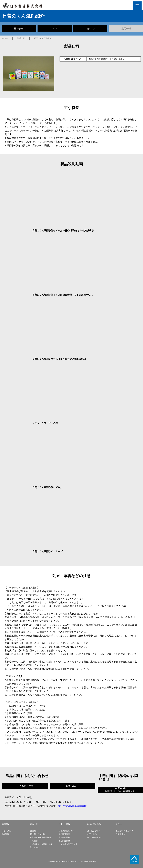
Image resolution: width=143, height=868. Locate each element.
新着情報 (5, 824)
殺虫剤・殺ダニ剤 (38, 834)
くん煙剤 (34, 841)
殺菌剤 (33, 831)
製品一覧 (21, 38)
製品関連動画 (64, 834)
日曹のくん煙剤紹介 (43, 38)
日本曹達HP (121, 834)
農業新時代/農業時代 (125, 831)
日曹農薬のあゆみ (66, 831)
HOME (5, 38)
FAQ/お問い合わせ (95, 824)
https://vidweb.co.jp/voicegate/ (72, 806)
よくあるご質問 (94, 831)
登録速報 (5, 834)
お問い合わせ (93, 834)
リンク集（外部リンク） (69, 844)
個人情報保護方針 (95, 838)
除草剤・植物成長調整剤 (40, 838)
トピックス (6, 831)
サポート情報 (64, 824)
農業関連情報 (64, 841)
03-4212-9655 (13, 802)
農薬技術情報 (64, 838)
